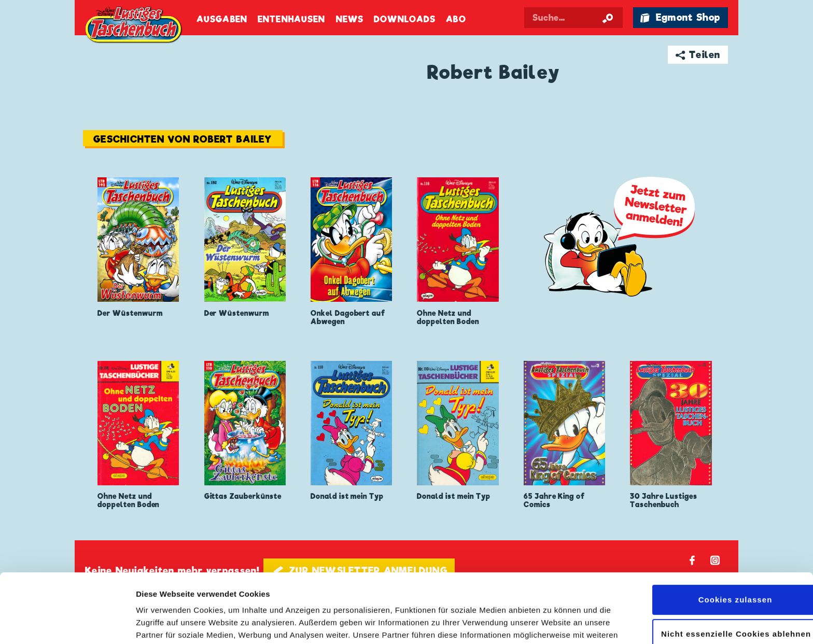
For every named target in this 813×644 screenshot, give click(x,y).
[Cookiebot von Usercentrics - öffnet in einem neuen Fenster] (67, 624)
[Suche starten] (608, 18)
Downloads (405, 19)
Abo (456, 19)
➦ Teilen (698, 55)
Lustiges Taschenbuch (134, 26)
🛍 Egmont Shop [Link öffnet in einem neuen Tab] (680, 17)
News (350, 19)
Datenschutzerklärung (425, 595)
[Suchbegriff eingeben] (573, 18)
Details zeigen (162, 624)
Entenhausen (291, 19)
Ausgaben (222, 19)
